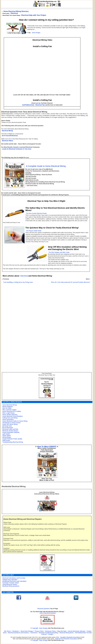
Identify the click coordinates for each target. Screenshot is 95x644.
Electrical (14, 13)
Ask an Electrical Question (48, 613)
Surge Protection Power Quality (12, 439)
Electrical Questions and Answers (18, 633)
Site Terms (7, 631)
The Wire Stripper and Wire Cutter (59, 252)
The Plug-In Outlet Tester (34, 231)
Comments (34, 633)
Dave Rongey (36, 33)
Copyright (35, 628)
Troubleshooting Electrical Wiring (13, 442)
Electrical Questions (44, 609)
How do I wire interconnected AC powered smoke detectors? (71, 282)
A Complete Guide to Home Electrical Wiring (46, 166)
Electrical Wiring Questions (11, 586)
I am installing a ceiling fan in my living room (18, 282)
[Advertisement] (46, 313)
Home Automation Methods (11, 432)
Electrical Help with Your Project (34, 15)
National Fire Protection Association (66, 639)
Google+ (51, 634)
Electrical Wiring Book (66, 633)
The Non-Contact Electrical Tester (36, 213)
